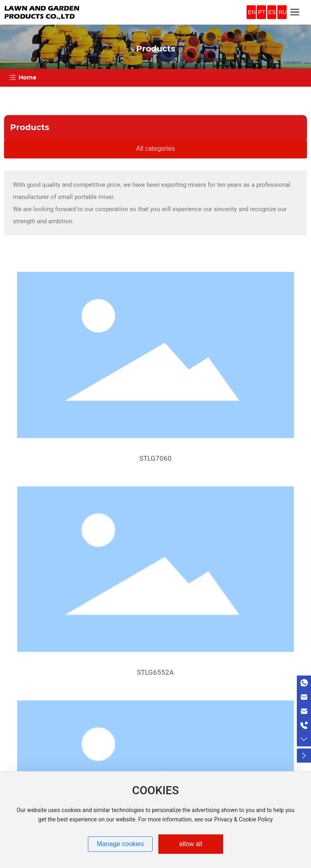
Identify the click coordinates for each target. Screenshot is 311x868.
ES (272, 12)
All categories (155, 149)
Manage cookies (120, 844)
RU (283, 12)
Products (156, 49)
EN (252, 12)
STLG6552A (155, 672)
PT (262, 12)
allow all (191, 844)
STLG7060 (155, 458)
